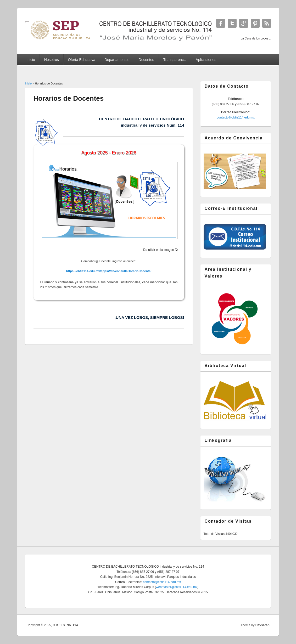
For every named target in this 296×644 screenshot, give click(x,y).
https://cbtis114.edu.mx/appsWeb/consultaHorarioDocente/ (109, 271)
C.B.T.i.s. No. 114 (65, 625)
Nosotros (52, 60)
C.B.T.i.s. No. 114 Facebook (221, 23)
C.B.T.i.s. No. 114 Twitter (232, 23)
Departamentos (117, 60)
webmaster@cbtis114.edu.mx (177, 587)
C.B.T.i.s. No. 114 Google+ (244, 23)
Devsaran (263, 625)
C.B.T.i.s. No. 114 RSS (267, 23)
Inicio (31, 60)
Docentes (146, 60)
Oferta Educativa (82, 60)
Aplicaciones (206, 60)
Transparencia (175, 60)
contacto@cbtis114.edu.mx (236, 117)
